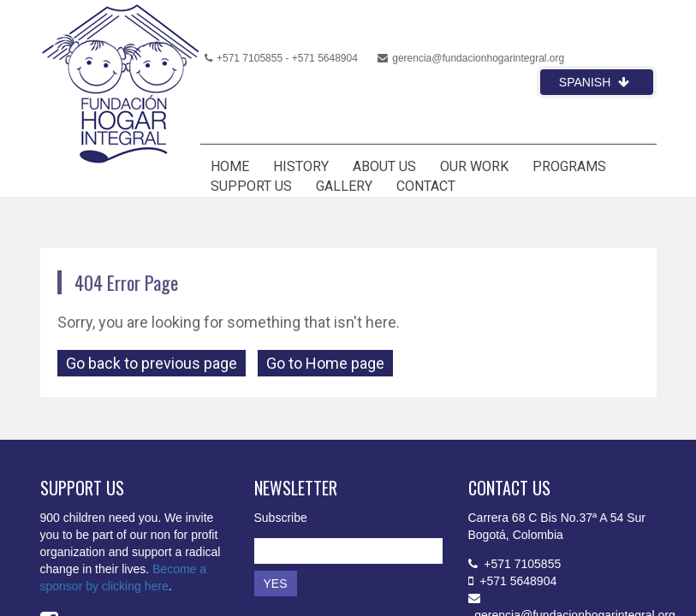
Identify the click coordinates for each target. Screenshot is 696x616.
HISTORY (301, 166)
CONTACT (426, 186)
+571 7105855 (244, 58)
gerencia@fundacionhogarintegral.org (471, 58)
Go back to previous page (152, 363)
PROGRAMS (569, 166)
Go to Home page (325, 363)
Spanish (594, 82)
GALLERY (344, 186)
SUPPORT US (251, 186)
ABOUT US (384, 166)
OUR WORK (474, 166)
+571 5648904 (325, 58)
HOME (230, 166)
